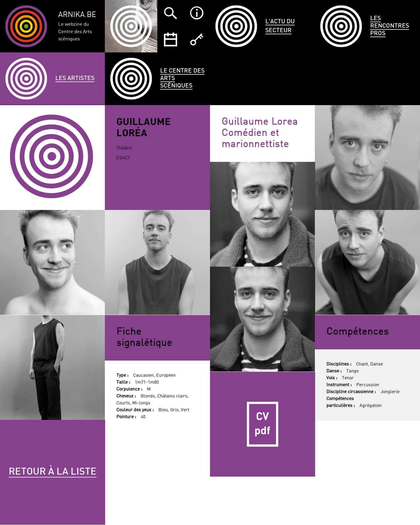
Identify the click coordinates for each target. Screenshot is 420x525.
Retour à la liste (53, 472)
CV (263, 424)
